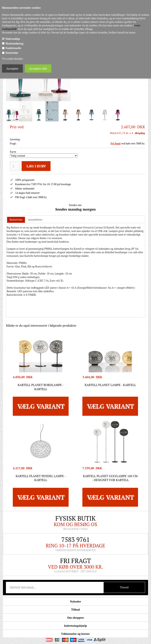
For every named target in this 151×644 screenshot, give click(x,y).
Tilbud (75, 609)
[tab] (16, 220)
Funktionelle (13, 48)
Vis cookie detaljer (12, 59)
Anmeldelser (35, 220)
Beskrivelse (16, 220)
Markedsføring (14, 43)
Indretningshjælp (76, 626)
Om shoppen (75, 618)
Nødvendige (13, 39)
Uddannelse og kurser (75, 634)
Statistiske (12, 53)
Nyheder (75, 601)
